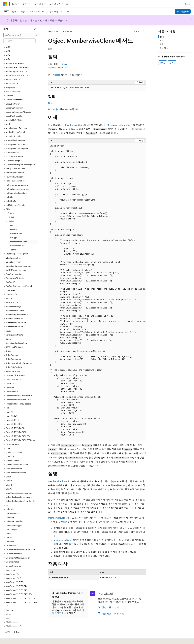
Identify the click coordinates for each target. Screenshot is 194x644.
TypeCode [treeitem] (10, 449)
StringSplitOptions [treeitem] (14, 359)
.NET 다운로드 (183, 11)
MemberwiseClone (74, 125)
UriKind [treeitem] (9, 526)
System (65, 64)
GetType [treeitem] (14, 230)
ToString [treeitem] (14, 242)
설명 (162, 44)
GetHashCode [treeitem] (16, 226)
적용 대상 (164, 48)
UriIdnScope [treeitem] (11, 521)
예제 (162, 40)
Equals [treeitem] (13, 218)
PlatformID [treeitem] (10, 274)
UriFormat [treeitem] (10, 509)
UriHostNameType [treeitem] (14, 517)
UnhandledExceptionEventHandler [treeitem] (20, 493)
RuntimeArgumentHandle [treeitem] (17, 307)
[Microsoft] (5, 4)
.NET (58, 31)
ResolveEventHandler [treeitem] (15, 303)
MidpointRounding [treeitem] (14, 128)
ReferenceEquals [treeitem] (17, 238)
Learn (50, 31)
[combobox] (21, 35)
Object (56, 75)
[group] (97, 292)
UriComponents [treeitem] (13, 505)
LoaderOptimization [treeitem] (14, 100)
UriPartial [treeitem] (10, 534)
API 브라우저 (68, 31)
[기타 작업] (143, 31)
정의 (162, 37)
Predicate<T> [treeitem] (12, 282)
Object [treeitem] (11, 205)
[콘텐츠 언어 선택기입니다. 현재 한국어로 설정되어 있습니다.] (9, 640)
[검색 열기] (181, 4)
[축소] (35, 29)
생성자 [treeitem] (11, 209)
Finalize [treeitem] (13, 222)
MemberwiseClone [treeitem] (19, 234)
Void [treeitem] (8, 610)
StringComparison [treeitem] (14, 351)
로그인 (188, 4)
